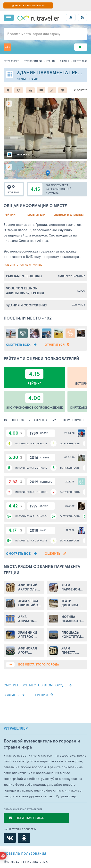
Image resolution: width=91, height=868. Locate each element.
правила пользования (25, 853)
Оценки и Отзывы (69, 215)
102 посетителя (57, 185)
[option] (45, 128)
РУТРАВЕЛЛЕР (16, 728)
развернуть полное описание (23, 265)
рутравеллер (11, 61)
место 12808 (81, 61)
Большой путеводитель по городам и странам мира (42, 744)
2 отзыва (52, 193)
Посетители (35, 215)
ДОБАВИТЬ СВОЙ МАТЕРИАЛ (28, 5)
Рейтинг (10, 215)
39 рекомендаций (59, 189)
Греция (51, 61)
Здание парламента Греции (52, 72)
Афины (64, 61)
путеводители (33, 61)
